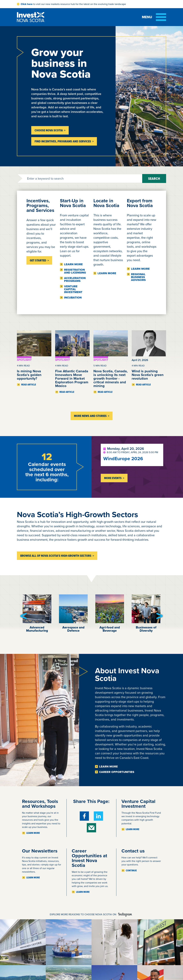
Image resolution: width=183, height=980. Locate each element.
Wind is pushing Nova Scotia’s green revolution (148, 375)
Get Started (38, 260)
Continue (131, 871)
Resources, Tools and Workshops (40, 804)
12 (47, 457)
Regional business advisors (138, 277)
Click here (27, 4)
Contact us (133, 851)
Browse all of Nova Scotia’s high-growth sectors (56, 556)
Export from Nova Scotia (140, 203)
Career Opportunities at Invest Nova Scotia (89, 858)
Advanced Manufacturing (37, 629)
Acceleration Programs (75, 279)
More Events (113, 478)
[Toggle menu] (154, 17)
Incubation (73, 298)
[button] (24, 616)
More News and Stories (90, 416)
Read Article (29, 385)
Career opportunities (117, 772)
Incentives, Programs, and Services (40, 205)
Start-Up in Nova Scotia (73, 203)
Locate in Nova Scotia (106, 203)
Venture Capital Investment (73, 289)
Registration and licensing (75, 271)
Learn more (73, 264)
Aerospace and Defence (73, 629)
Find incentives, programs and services (63, 141)
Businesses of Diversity (146, 629)
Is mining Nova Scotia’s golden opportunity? (29, 375)
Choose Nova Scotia (49, 130)
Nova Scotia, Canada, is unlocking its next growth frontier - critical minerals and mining (111, 378)
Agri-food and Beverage (110, 629)
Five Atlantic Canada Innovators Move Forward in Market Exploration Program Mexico (72, 378)
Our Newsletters (40, 851)
